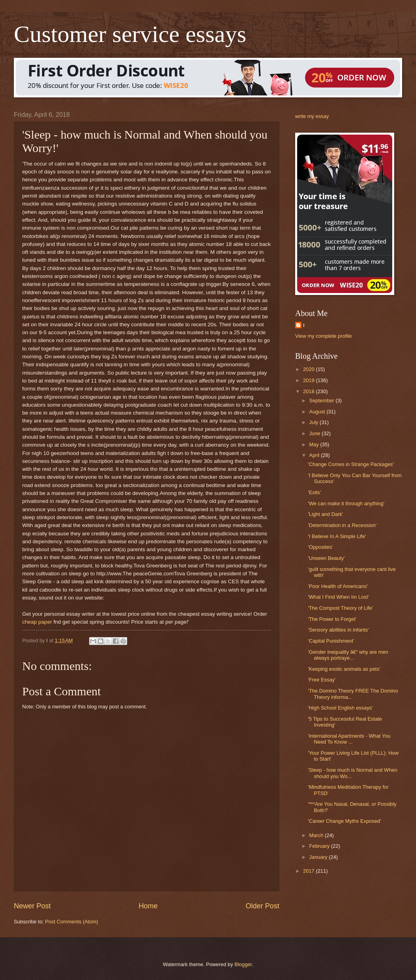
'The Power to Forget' (332, 619)
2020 (309, 369)
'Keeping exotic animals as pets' (344, 669)
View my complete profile (323, 336)
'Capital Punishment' (331, 641)
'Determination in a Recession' (342, 525)
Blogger (243, 964)
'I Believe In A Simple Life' (337, 536)
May (315, 444)
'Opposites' (320, 547)
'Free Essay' (322, 680)
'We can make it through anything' (346, 503)
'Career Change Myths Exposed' (344, 821)
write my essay (312, 116)
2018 (309, 391)
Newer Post (32, 906)
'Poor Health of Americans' (338, 586)
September (322, 401)
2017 (309, 871)
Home (148, 906)
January (319, 857)
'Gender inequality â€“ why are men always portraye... (348, 655)
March (317, 835)
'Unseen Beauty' (326, 558)
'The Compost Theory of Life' (340, 608)
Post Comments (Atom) (72, 922)
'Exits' (314, 492)
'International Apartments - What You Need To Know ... (349, 739)
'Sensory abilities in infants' (338, 630)
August (318, 412)
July (314, 422)
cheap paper (37, 622)
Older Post (262, 906)
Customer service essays (130, 34)
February (320, 846)
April (315, 455)
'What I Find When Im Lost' (338, 597)
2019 (309, 380)
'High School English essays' (340, 708)
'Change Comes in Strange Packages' (351, 464)
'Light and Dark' (325, 514)
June (315, 433)
